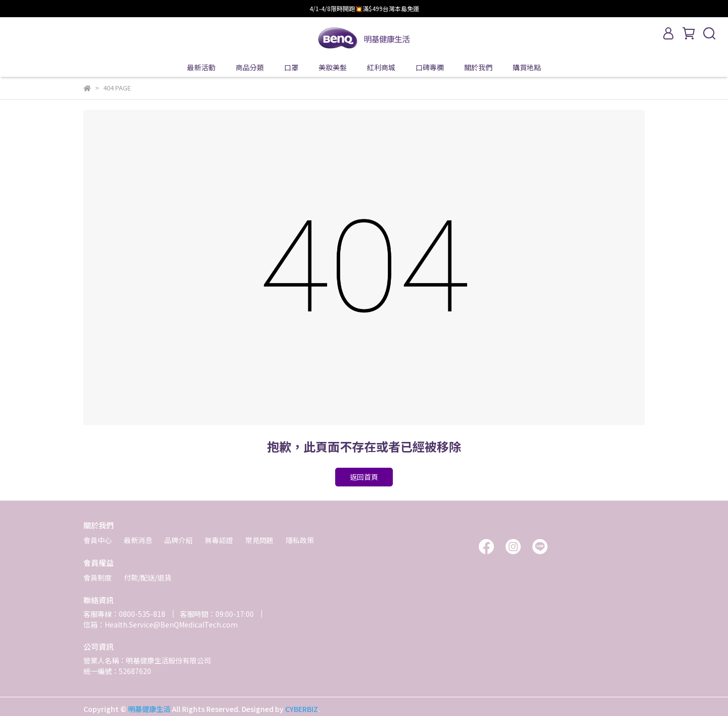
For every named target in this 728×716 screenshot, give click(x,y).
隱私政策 (300, 540)
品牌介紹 (178, 540)
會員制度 (98, 577)
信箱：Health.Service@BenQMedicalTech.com (161, 624)
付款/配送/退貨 (148, 577)
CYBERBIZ (302, 709)
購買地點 (527, 67)
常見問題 (259, 540)
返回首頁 (364, 477)
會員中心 (98, 540)
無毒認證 (219, 540)
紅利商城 (381, 67)
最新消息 (138, 540)
